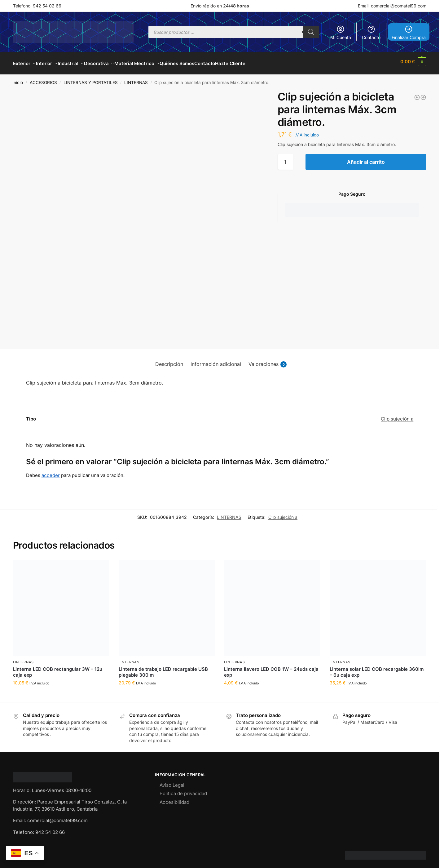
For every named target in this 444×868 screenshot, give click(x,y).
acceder (51, 472)
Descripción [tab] (169, 361)
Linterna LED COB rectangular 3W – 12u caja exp (58, 668)
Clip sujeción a (397, 415)
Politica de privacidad (183, 790)
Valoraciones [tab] (268, 361)
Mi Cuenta (341, 32)
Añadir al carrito (366, 158)
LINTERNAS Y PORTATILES (91, 79)
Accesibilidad (174, 799)
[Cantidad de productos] (285, 158)
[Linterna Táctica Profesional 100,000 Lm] (423, 94)
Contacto (371, 32)
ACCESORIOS (43, 79)
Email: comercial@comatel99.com (392, 6)
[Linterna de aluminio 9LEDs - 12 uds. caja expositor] (417, 94)
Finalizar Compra (409, 32)
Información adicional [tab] (216, 361)
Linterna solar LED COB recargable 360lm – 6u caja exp (377, 668)
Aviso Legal (172, 782)
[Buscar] (311, 32)
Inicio (18, 79)
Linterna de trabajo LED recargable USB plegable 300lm (163, 668)
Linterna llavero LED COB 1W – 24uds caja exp (271, 668)
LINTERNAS (136, 79)
